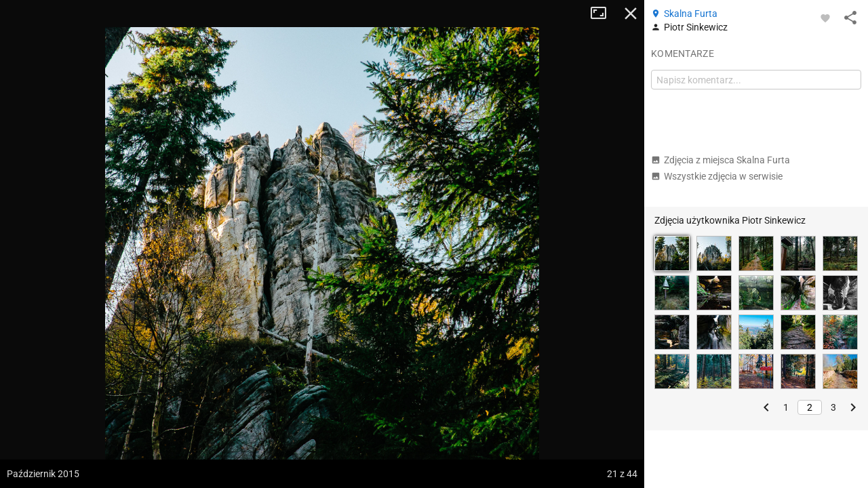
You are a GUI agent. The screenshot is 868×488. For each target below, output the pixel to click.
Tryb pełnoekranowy (604, 14)
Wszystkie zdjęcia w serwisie (717, 176)
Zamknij (631, 14)
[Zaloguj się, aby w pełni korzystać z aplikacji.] (825, 18)
